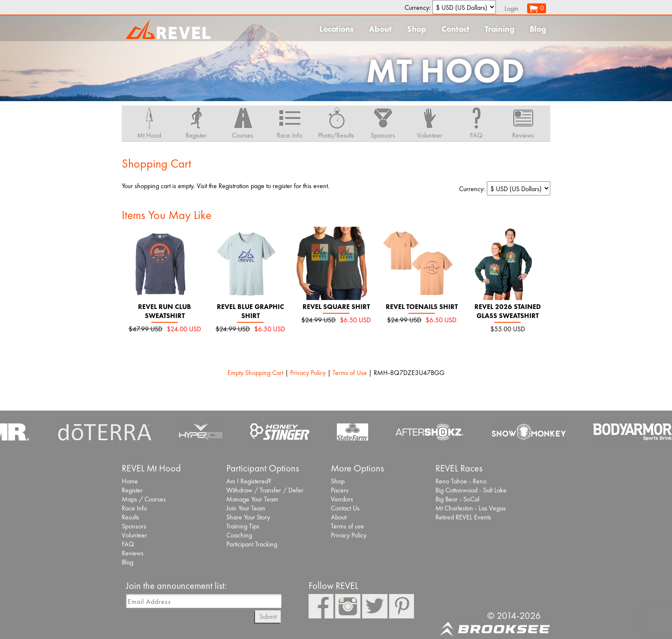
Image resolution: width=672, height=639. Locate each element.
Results (130, 517)
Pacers (340, 490)
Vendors (342, 499)
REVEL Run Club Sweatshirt (165, 311)
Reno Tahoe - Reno (461, 481)
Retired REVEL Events (463, 517)
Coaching (239, 535)
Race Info (134, 508)
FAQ (128, 544)
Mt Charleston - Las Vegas (471, 508)
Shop (417, 29)
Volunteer (134, 535)
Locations (336, 29)
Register (132, 490)
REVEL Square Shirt (336, 307)
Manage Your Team (252, 499)
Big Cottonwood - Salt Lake (471, 490)
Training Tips (243, 526)
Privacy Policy (308, 373)
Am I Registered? (249, 481)
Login (511, 8)
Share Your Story (248, 517)
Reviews (133, 553)
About (380, 29)
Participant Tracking (252, 544)
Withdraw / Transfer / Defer (265, 490)
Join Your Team (246, 508)
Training (499, 29)
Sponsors (134, 526)
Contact (455, 29)
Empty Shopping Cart (255, 373)
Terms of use (347, 526)
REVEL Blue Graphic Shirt (250, 311)
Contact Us (345, 508)
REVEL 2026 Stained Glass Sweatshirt (508, 311)
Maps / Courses (144, 499)
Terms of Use (350, 373)
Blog (538, 29)
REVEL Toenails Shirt (422, 307)
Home (130, 481)
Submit (268, 616)
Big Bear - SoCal (457, 499)
